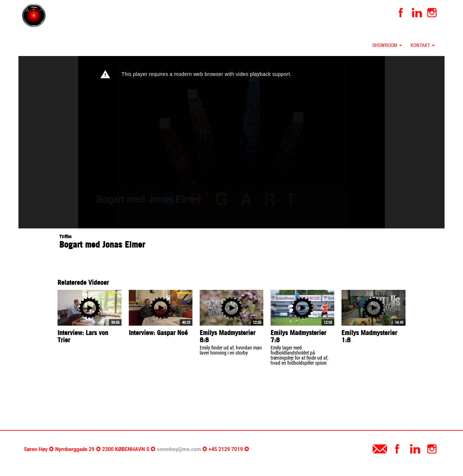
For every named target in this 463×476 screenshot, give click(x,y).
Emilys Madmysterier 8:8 (228, 336)
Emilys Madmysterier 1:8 (369, 336)
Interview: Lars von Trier (83, 336)
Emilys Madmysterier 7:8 (298, 336)
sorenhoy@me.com (179, 449)
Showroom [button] (387, 45)
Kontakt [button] (423, 45)
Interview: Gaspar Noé (158, 333)
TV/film (65, 237)
